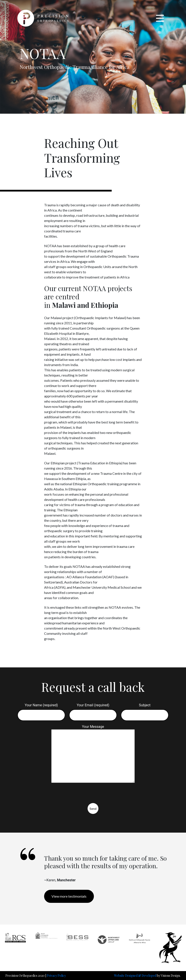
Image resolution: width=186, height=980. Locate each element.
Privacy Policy (56, 976)
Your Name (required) (41, 710)
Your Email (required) (93, 710)
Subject (145, 710)
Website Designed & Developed (135, 976)
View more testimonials (69, 896)
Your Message (93, 754)
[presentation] (48, 795)
